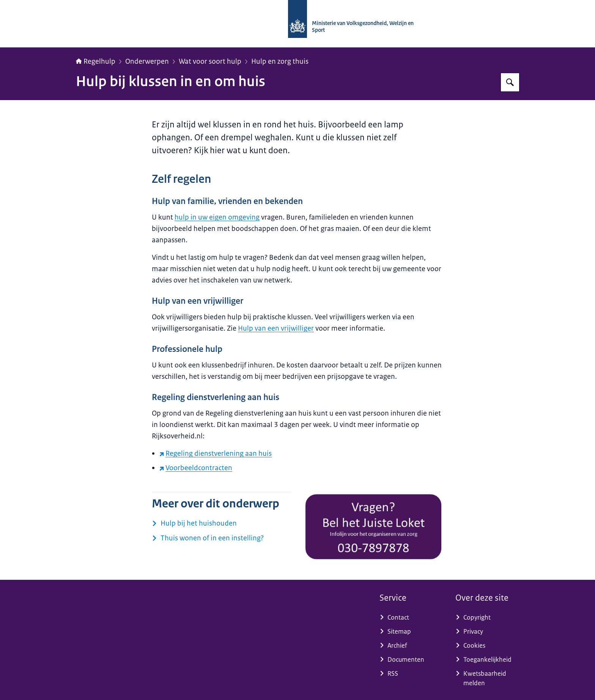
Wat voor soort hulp (210, 61)
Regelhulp (96, 61)
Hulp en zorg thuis (280, 61)
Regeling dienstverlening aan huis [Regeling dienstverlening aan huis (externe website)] (216, 454)
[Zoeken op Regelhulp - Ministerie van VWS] (510, 82)
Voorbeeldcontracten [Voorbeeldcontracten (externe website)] (196, 468)
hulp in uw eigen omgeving (217, 217)
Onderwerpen (147, 61)
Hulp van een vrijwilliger (276, 328)
